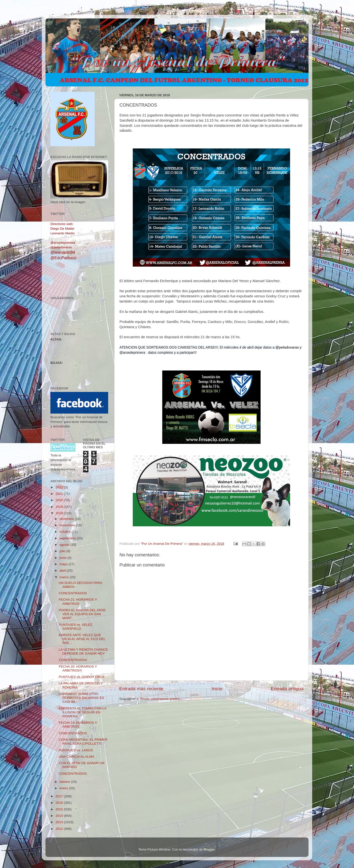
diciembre (67, 519)
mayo (64, 564)
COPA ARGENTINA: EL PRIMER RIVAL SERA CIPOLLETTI (83, 742)
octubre (66, 532)
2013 (60, 822)
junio (63, 558)
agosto (65, 545)
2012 (60, 829)
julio (63, 551)
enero (64, 788)
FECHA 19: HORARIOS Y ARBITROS (78, 725)
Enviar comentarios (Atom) (160, 699)
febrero (65, 782)
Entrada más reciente (141, 689)
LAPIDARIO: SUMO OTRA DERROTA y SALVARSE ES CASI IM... (81, 698)
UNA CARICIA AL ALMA (76, 757)
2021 (60, 494)
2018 (60, 513)
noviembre (68, 525)
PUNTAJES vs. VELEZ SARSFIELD (76, 627)
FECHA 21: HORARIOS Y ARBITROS (78, 602)
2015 (60, 809)
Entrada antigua (287, 689)
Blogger (209, 849)
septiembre (68, 538)
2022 (60, 487)
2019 (60, 507)
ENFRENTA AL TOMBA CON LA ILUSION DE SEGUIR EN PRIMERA (83, 712)
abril (63, 571)
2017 (60, 796)
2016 (60, 803)
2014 (60, 816)
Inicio (217, 689)
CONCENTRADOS (73, 593)
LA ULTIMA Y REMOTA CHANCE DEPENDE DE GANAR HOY (83, 651)
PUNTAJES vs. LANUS (76, 750)
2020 (60, 500)
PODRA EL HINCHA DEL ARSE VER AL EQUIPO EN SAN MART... (82, 614)
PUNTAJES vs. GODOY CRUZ (82, 677)
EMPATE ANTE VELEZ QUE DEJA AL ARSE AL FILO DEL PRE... (82, 639)
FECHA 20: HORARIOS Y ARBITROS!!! (78, 668)
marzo (65, 577)
